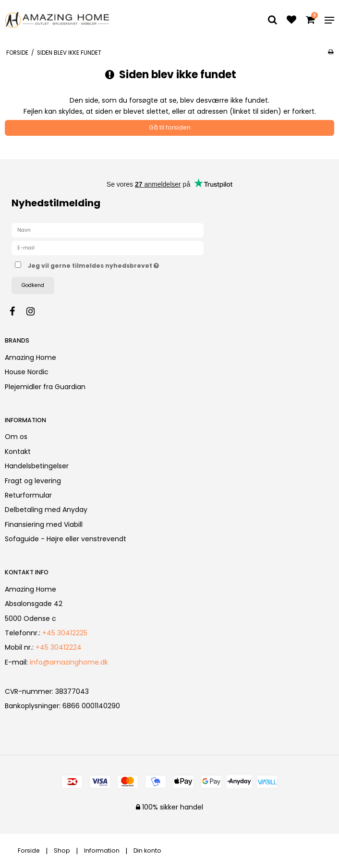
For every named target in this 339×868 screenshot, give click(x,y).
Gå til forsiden (170, 127)
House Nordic (27, 372)
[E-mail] (108, 248)
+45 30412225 (65, 633)
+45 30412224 (59, 647)
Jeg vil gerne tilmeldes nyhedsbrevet (117, 264)
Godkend (33, 285)
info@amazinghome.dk (69, 662)
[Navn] (108, 230)
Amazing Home (30, 357)
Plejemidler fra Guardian (45, 387)
